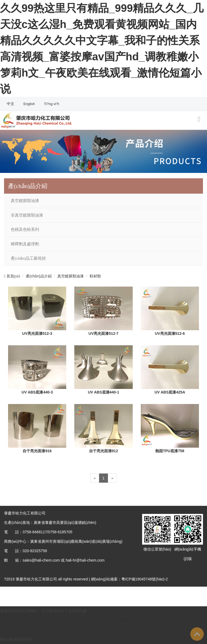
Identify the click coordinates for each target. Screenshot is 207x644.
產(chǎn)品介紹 (39, 276)
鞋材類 (95, 276)
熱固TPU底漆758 (170, 451)
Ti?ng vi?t (51, 104)
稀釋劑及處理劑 (25, 244)
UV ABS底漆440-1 (103, 392)
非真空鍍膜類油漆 (27, 215)
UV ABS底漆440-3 (37, 392)
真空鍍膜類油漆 (25, 201)
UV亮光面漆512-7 (103, 333)
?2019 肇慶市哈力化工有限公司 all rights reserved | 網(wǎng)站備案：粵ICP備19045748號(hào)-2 (86, 579)
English (30, 104)
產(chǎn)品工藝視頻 (28, 258)
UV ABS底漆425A (170, 392)
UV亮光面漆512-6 (170, 333)
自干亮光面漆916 (37, 451)
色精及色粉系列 (25, 229)
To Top (197, 634)
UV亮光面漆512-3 (37, 333)
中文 (11, 104)
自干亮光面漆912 (103, 451)
